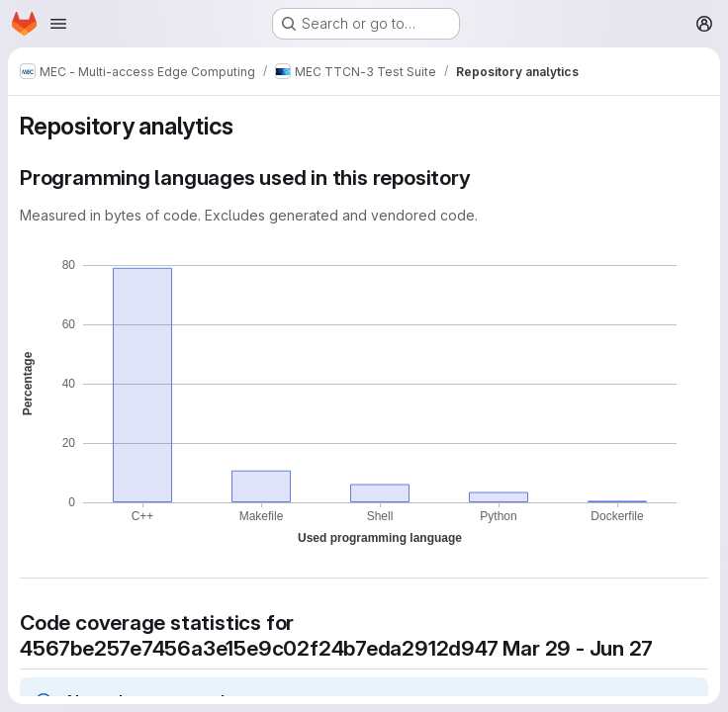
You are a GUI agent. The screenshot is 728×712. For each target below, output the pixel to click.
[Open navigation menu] (58, 24)
